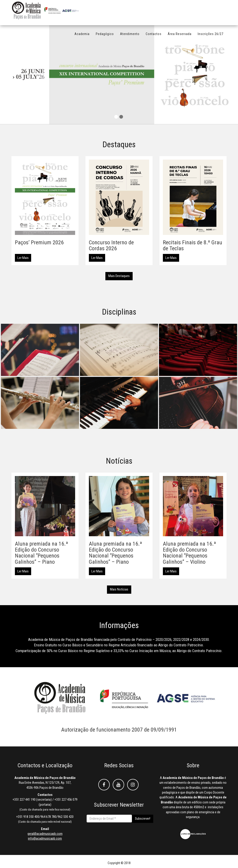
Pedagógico (105, 36)
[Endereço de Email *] (109, 819)
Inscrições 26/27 (211, 36)
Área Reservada (180, 36)
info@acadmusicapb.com (45, 838)
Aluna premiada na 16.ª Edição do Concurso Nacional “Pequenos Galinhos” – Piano (41, 553)
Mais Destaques (119, 276)
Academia (82, 36)
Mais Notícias (119, 589)
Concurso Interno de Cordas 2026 (111, 245)
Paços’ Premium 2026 (39, 242)
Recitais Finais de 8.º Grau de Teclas (193, 245)
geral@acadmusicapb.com (45, 834)
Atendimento (130, 36)
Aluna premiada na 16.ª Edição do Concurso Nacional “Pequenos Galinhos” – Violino (189, 553)
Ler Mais (23, 258)
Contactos (154, 36)
